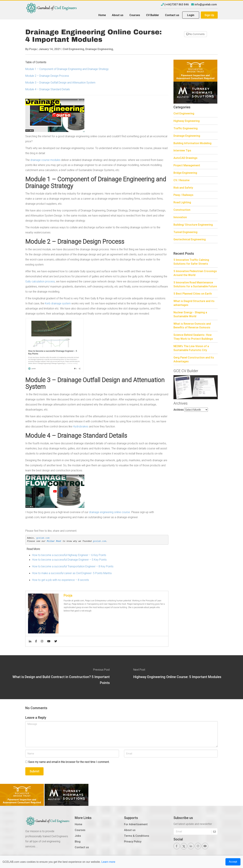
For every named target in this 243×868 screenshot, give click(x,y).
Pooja (33, 49)
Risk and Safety (183, 188)
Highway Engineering (187, 121)
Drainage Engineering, (99, 49)
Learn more (108, 862)
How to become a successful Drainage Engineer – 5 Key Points (69, 560)
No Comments (195, 34)
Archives (179, 410)
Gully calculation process (40, 281)
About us (118, 15)
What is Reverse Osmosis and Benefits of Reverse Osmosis (192, 326)
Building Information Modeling (192, 143)
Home (102, 15)
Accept (233, 862)
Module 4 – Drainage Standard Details (48, 89)
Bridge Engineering (185, 173)
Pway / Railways (183, 195)
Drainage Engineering (187, 136)
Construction (182, 210)
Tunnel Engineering (185, 232)
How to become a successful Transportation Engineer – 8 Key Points (73, 566)
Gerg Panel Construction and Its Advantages (194, 359)
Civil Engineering (184, 113)
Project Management (187, 165)
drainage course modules (45, 160)
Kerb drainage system (58, 303)
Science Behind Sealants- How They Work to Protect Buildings (193, 337)
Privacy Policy (133, 841)
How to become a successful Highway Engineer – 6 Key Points (69, 555)
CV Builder (153, 15)
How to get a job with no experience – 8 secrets (60, 580)
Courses (135, 15)
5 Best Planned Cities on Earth (193, 294)
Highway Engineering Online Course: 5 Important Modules (177, 677)
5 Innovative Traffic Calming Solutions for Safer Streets (191, 262)
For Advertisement (136, 824)
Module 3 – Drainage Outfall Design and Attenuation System (60, 82)
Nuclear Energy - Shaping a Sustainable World (190, 314)
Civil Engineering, (74, 49)
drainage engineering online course (109, 512)
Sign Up (209, 15)
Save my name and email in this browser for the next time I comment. (69, 762)
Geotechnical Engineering (190, 239)
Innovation (180, 217)
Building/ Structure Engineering (193, 225)
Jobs (78, 836)
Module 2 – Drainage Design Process (47, 76)
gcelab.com (43, 538)
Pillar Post (54, 541)
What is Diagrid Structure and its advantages (194, 303)
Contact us (172, 15)
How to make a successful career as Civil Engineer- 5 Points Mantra (72, 573)
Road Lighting (182, 202)
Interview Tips (182, 150)
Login (191, 15)
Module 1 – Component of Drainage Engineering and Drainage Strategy (67, 69)
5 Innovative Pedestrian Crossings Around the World (195, 273)
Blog (78, 841)
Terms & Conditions (137, 836)
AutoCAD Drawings (185, 158)
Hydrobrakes (81, 426)
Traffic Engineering (186, 128)
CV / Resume (181, 180)
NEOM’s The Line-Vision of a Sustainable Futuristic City (191, 348)
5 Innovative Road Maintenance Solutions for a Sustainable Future (195, 284)
